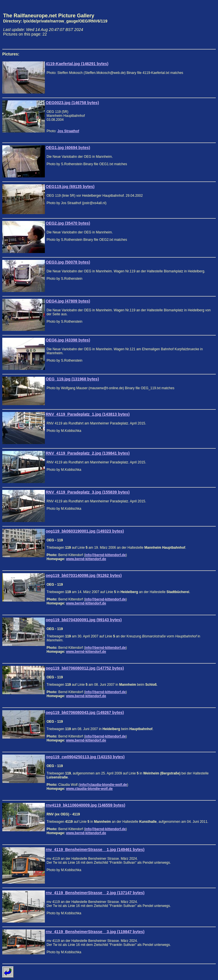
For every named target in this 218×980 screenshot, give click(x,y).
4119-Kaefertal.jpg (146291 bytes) (77, 64)
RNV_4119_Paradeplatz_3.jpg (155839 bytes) (88, 492)
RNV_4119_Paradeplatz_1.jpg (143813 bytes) (88, 414)
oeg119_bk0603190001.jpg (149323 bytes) (85, 531)
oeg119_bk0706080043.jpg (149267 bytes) (85, 712)
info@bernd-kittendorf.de (105, 555)
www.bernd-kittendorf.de (86, 559)
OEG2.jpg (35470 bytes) (68, 223)
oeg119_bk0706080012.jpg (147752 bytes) (85, 668)
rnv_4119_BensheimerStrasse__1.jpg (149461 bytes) (95, 850)
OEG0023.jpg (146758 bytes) (72, 103)
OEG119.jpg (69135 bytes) (70, 187)
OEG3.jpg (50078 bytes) (68, 262)
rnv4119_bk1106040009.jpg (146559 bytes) (85, 805)
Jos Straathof (68, 131)
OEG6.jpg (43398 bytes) (68, 340)
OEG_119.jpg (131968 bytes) (72, 379)
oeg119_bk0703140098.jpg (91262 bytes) (84, 575)
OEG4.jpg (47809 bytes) (68, 301)
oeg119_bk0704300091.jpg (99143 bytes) (84, 620)
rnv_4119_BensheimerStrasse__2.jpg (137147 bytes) (95, 893)
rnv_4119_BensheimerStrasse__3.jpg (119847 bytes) (95, 932)
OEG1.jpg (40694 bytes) (68, 148)
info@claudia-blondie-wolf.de (103, 785)
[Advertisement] (189, 24)
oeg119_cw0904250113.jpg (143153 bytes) (85, 757)
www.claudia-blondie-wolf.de (89, 789)
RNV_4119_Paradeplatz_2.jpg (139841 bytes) (88, 453)
